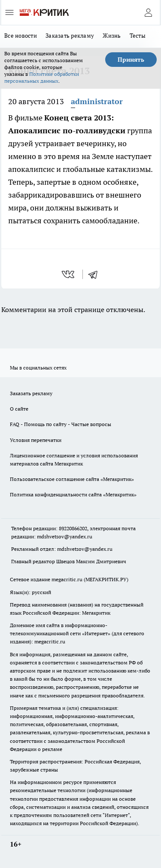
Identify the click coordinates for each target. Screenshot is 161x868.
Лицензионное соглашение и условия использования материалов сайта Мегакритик (74, 460)
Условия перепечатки (36, 440)
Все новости (21, 36)
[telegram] (96, 274)
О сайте (19, 409)
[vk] (69, 274)
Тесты (138, 36)
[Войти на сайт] (148, 12)
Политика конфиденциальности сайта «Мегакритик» (73, 494)
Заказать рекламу (70, 36)
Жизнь (112, 36)
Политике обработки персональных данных (42, 77)
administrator (97, 101)
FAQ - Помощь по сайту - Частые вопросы (61, 424)
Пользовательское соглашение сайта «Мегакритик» (72, 479)
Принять (131, 60)
